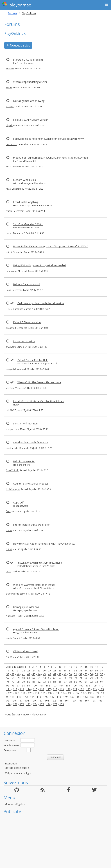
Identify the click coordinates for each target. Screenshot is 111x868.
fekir (8, 511)
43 (34, 674)
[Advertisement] (55, 841)
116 (42, 689)
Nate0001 (11, 616)
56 (102, 674)
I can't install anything (26, 202)
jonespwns (11, 271)
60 (23, 678)
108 (88, 685)
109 (94, 685)
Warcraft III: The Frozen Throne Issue (39, 382)
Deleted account (14, 309)
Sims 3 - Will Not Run (25, 423)
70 (76, 678)
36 (96, 670)
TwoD (9, 88)
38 (8, 674)
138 (90, 693)
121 (75, 689)
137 (83, 693)
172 (22, 704)
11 (65, 667)
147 (52, 697)
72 (86, 678)
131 (43, 693)
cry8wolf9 (11, 347)
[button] (106, 5)
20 (13, 670)
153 (92, 697)
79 (23, 682)
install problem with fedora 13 (30, 442)
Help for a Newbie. (24, 461)
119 (62, 689)
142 (19, 697)
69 (70, 678)
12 (71, 667)
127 (17, 693)
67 (60, 678)
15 (86, 667)
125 (102, 689)
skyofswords (12, 594)
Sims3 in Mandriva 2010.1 (28, 224)
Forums (12, 13)
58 (13, 678)
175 (42, 704)
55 (96, 674)
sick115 (10, 107)
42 (29, 674)
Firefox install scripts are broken (32, 525)
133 (57, 693)
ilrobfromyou (13, 489)
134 (63, 693)
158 (27, 700)
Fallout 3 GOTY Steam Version (31, 120)
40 (18, 674)
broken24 (11, 328)
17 (97, 667)
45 (44, 674)
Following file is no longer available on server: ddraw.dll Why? (48, 139)
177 (55, 704)
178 (62, 704)
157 (20, 700)
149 (65, 697)
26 (44, 670)
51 (76, 674)
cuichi (9, 252)
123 (88, 689)
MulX (8, 167)
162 (54, 700)
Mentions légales (15, 804)
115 (35, 689)
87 (65, 682)
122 (82, 689)
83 (44, 682)
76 (8, 682)
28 (55, 670)
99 (29, 685)
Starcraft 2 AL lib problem (28, 60)
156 (14, 700)
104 (61, 685)
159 (34, 700)
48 (60, 674)
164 (67, 700)
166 (80, 700)
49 (65, 674)
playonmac (16, 4)
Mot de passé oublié (17, 768)
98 (23, 685)
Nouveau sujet (18, 45)
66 (55, 678)
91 (86, 682)
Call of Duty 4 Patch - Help (33, 360)
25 (39, 670)
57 (8, 678)
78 (18, 682)
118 (55, 689)
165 (74, 700)
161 (47, 700)
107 (81, 685)
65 (49, 678)
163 (60, 700)
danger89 (11, 369)
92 (91, 682)
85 (55, 682)
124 (95, 689)
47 (55, 674)
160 (40, 700)
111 (8, 689)
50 (70, 674)
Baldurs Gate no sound (27, 284)
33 (81, 670)
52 (81, 674)
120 (68, 689)
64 (44, 678)
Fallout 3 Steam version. (27, 322)
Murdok (10, 69)
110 (101, 685)
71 (81, 678)
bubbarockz (12, 448)
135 (70, 693)
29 (60, 670)
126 (10, 693)
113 (22, 689)
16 (91, 667)
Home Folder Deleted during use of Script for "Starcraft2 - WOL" (51, 246)
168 (94, 700)
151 (79, 697)
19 (8, 670)
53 (86, 674)
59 (18, 678)
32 (76, 670)
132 (50, 693)
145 (39, 697)
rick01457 (11, 410)
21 (18, 670)
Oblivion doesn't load (25, 651)
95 (8, 685)
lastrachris (11, 144)
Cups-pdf (18, 503)
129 (30, 693)
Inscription (11, 763)
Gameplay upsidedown (26, 607)
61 (29, 678)
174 (35, 704)
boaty (9, 638)
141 (12, 697)
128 (23, 693)
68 (65, 678)
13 (76, 667)
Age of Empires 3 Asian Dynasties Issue (36, 629)
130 (37, 693)
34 (86, 670)
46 (49, 674)
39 (13, 674)
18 (102, 667)
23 (29, 670)
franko (9, 211)
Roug (9, 290)
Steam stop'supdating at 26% (30, 82)
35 (91, 670)
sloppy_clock (13, 429)
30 (65, 670)
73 (91, 678)
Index (26, 714)
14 (81, 667)
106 (74, 685)
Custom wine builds (24, 180)
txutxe (9, 233)
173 (28, 704)
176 (48, 704)
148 (59, 697)
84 (49, 682)
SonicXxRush (12, 470)
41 (23, 674)
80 (29, 682)
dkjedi (9, 125)
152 (85, 697)
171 (15, 704)
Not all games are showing (29, 101)
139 (97, 693)
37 (102, 670)
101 (41, 685)
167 (87, 700)
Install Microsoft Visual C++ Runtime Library (39, 401)
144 (32, 697)
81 (34, 682)
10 (60, 667)
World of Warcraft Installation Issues (34, 585)
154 (99, 697)
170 (8, 704)
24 (34, 670)
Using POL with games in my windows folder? (40, 265)
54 (91, 674)
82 (39, 682)
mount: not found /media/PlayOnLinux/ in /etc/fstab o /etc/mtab (51, 158)
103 (55, 685)
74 (96, 678)
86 (60, 682)
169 (100, 700)
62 (34, 678)
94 (102, 682)
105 (68, 685)
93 (96, 682)
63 (39, 678)
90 (81, 682)
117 (48, 689)
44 (39, 674)
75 (102, 678)
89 (76, 682)
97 (18, 685)
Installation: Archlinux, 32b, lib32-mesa (40, 563)
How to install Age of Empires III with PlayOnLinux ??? (44, 544)
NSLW (9, 530)
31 (70, 670)
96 (13, 685)
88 (70, 682)
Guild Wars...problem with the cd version (41, 303)
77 (13, 682)
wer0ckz (10, 388)
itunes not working (24, 341)
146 (46, 697)
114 (28, 689)
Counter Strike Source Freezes (31, 484)
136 (77, 693)
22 (23, 670)
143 (26, 697)
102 (48, 685)
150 (72, 697)
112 (15, 689)
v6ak (8, 572)
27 (49, 670)
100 (35, 685)
